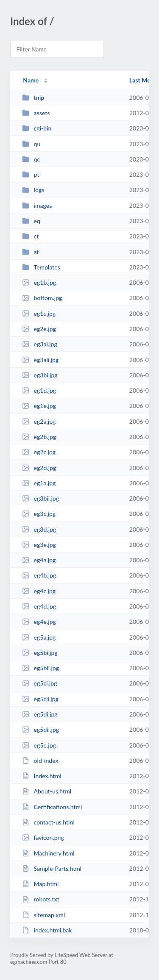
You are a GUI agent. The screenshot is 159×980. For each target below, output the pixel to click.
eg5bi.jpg (40, 653)
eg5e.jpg (39, 745)
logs (33, 190)
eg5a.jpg (39, 637)
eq (31, 221)
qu (31, 144)
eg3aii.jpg (40, 360)
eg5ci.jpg (39, 683)
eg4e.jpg (39, 622)
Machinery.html (48, 853)
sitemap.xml (43, 915)
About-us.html (47, 791)
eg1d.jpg (39, 390)
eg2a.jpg (39, 421)
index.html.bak (47, 930)
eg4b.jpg (39, 575)
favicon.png (43, 837)
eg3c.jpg (39, 514)
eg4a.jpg (39, 560)
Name (31, 80)
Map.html (40, 884)
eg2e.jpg (39, 329)
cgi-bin (37, 128)
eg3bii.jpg (40, 498)
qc (31, 159)
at (30, 252)
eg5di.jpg (40, 714)
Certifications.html (52, 807)
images (37, 205)
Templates (41, 267)
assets (36, 113)
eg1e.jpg (39, 406)
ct (30, 236)
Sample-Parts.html (52, 868)
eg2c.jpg (39, 452)
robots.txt (41, 899)
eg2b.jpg (39, 437)
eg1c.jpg (39, 313)
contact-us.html (48, 822)
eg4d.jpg (39, 606)
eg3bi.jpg (40, 375)
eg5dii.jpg (40, 729)
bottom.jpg (42, 298)
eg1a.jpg (39, 483)
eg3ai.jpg (40, 344)
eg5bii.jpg (40, 668)
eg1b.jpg (39, 282)
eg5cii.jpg (40, 699)
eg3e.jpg (39, 545)
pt (31, 174)
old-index (40, 760)
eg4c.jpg (39, 591)
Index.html (42, 776)
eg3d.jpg (39, 529)
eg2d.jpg (39, 468)
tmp (33, 98)
